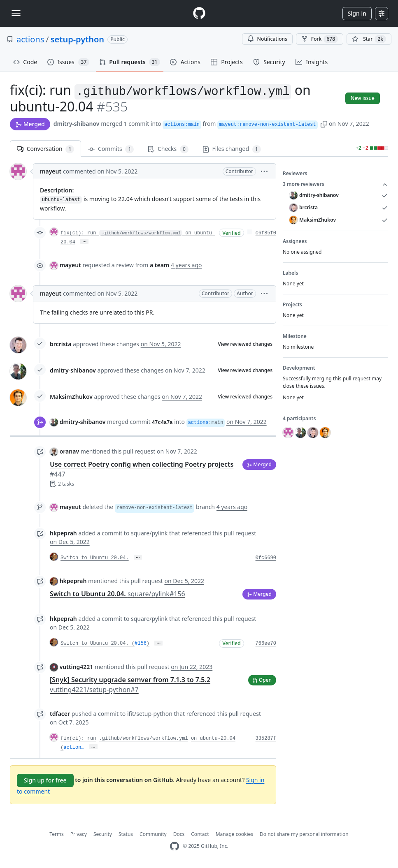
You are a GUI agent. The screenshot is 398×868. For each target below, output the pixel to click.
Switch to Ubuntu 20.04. (95, 558)
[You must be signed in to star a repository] (369, 39)
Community (153, 834)
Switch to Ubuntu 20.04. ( (98, 643)
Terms (57, 834)
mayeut (51, 171)
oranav (69, 451)
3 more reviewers (335, 184)
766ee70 (266, 643)
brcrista (61, 344)
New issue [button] (363, 98)
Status (126, 834)
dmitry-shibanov (77, 124)
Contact (200, 834)
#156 (141, 643)
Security (103, 834)
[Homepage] (199, 13)
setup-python (77, 39)
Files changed (232, 149)
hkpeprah (63, 533)
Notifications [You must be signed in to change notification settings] (267, 39)
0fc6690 (266, 558)
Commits (111, 149)
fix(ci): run (78, 738)
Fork (320, 39)
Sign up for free (45, 780)
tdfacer (60, 714)
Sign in (357, 13)
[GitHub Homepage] (175, 846)
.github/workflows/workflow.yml (144, 738)
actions (30, 39)
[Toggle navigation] (16, 13)
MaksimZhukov (71, 397)
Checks (168, 149)
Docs (179, 834)
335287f (266, 738)
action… (74, 748)
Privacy (79, 834)
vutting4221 (77, 667)
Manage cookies (234, 834)
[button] (324, 124)
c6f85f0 (266, 233)
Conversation (45, 149)
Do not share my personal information (304, 834)
